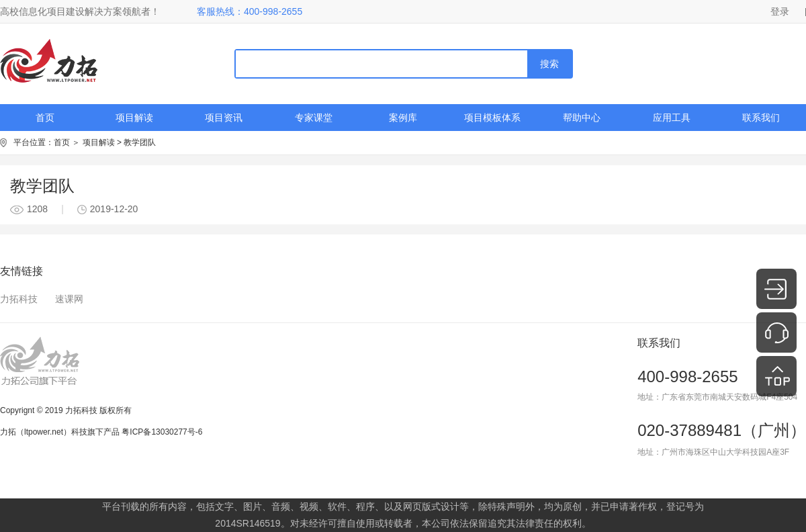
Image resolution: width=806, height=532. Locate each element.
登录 (780, 11)
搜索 (549, 64)
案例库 (403, 118)
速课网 (69, 299)
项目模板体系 (492, 118)
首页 (45, 118)
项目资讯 (224, 118)
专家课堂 (314, 118)
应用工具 (672, 118)
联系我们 (761, 118)
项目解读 (134, 118)
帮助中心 (582, 118)
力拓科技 (19, 299)
